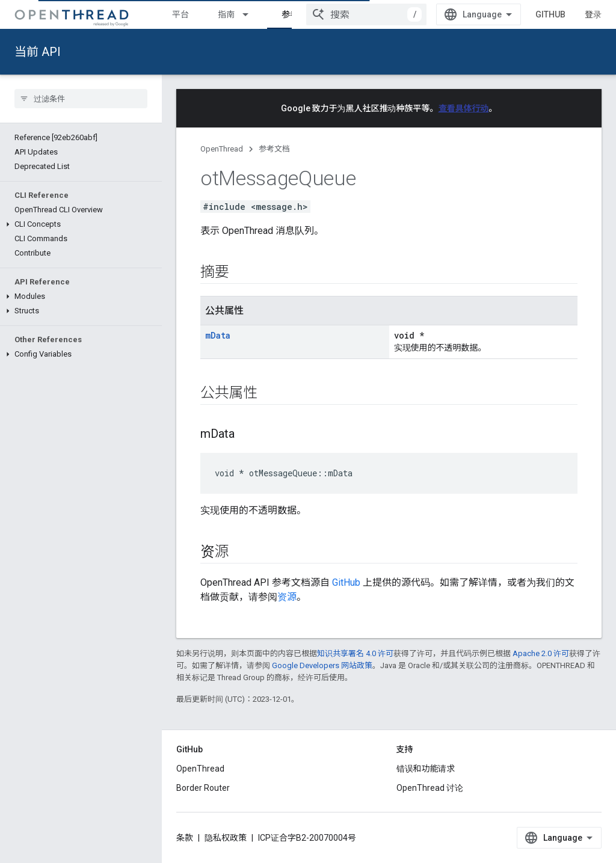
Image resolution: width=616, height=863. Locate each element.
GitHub (550, 14)
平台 (180, 14)
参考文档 (274, 149)
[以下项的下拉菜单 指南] (251, 14)
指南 (226, 14)
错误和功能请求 (426, 769)
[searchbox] (81, 99)
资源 (287, 597)
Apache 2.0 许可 (541, 653)
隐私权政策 (226, 838)
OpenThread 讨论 (430, 788)
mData (218, 335)
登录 (593, 14)
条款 (185, 838)
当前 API (38, 52)
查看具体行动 (464, 108)
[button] (81, 224)
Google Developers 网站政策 (322, 665)
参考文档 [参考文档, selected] (298, 14)
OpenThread (222, 149)
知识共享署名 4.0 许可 (355, 653)
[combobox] (366, 14)
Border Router (203, 788)
